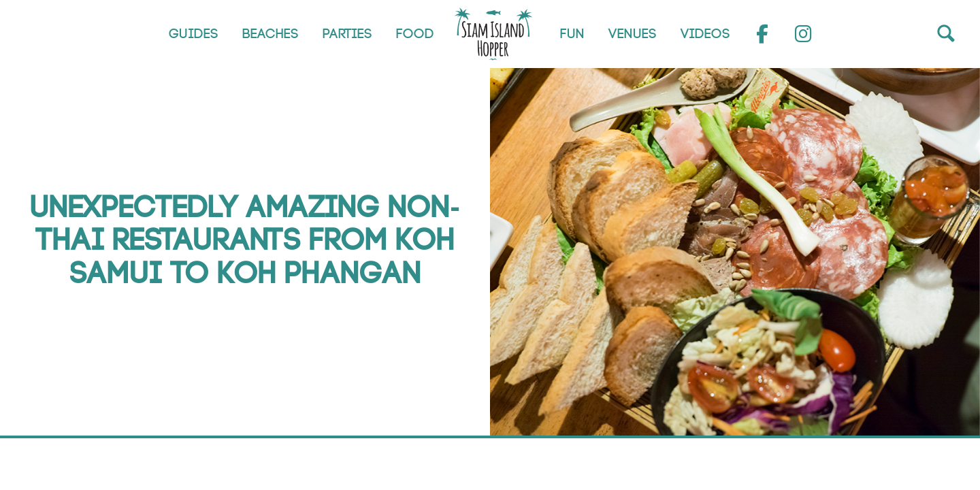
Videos (705, 34)
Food (415, 34)
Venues (633, 34)
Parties (347, 34)
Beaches (271, 34)
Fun (572, 34)
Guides (194, 34)
